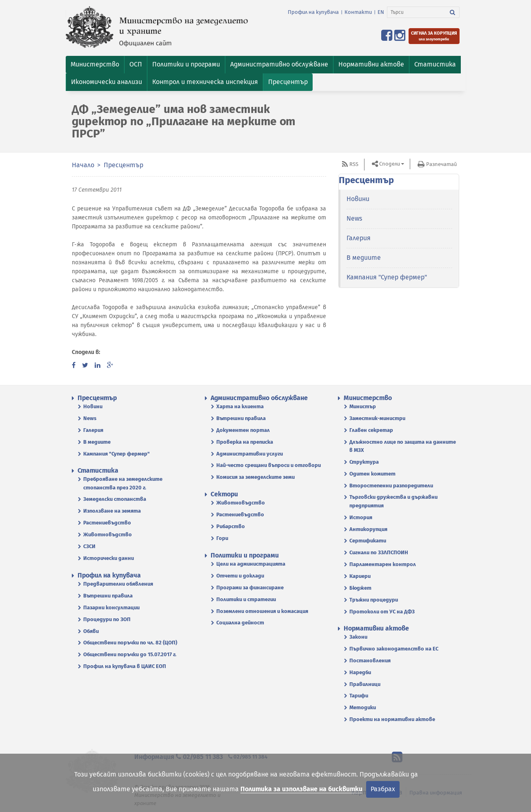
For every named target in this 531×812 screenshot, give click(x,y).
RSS (354, 164)
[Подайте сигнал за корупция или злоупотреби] (434, 36)
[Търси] (417, 12)
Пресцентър (123, 165)
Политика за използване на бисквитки (301, 789)
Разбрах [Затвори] (383, 789)
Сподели (390, 164)
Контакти (358, 12)
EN (381, 12)
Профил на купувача (313, 12)
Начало (83, 165)
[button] (95, 65)
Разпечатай (441, 164)
